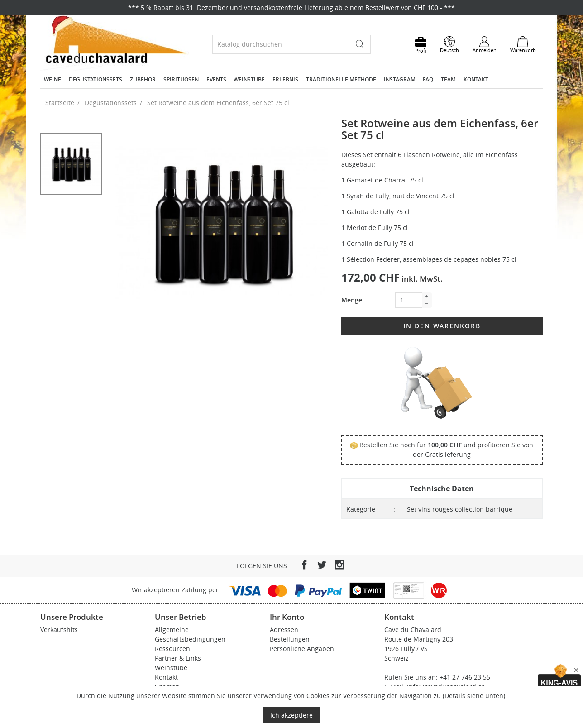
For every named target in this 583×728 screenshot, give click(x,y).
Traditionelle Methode (341, 79)
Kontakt (476, 79)
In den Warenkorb (442, 326)
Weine (53, 79)
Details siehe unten (474, 696)
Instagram (400, 79)
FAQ (428, 79)
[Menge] (409, 300)
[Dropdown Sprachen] (449, 45)
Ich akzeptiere (291, 715)
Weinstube (249, 79)
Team (448, 79)
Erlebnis (285, 79)
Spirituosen (181, 79)
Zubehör (143, 79)
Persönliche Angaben (302, 649)
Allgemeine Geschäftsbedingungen (190, 634)
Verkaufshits (59, 630)
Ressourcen (172, 649)
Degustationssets (96, 79)
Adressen (284, 630)
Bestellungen (290, 639)
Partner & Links (178, 658)
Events (216, 79)
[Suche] (281, 44)
